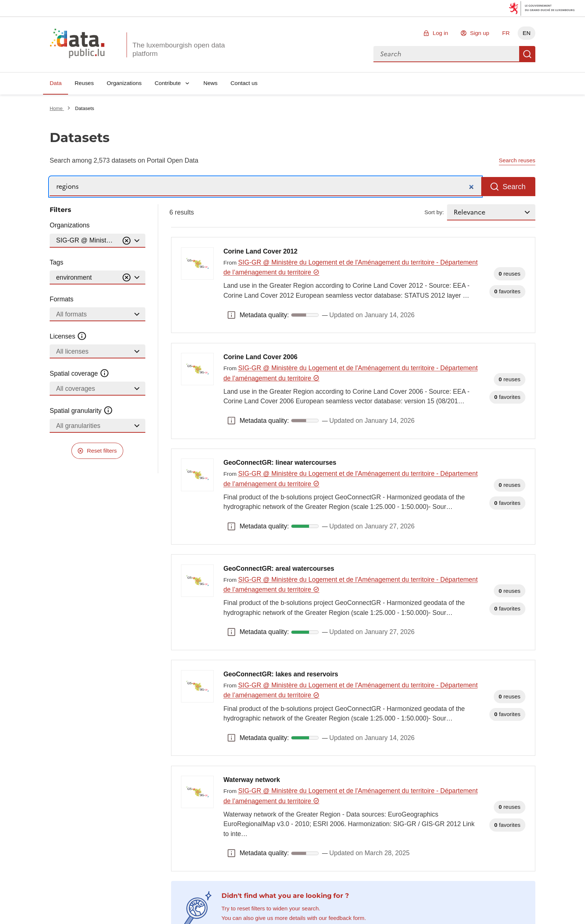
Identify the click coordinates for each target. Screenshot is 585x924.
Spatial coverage (79, 374)
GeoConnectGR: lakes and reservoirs (281, 674)
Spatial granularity (81, 411)
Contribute (168, 83)
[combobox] (446, 54)
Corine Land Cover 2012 (260, 251)
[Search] (265, 187)
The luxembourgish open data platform (179, 49)
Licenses (68, 336)
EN (526, 33)
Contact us (244, 83)
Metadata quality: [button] (231, 315)
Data (56, 83)
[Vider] (127, 241)
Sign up (479, 33)
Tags (56, 262)
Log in (440, 33)
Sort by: (434, 212)
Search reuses (517, 160)
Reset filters (102, 451)
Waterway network (252, 780)
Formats (62, 299)
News (210, 83)
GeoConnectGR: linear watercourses (280, 463)
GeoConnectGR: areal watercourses (279, 569)
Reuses (84, 83)
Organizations (124, 83)
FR (506, 33)
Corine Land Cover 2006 (260, 357)
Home (57, 108)
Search (527, 54)
